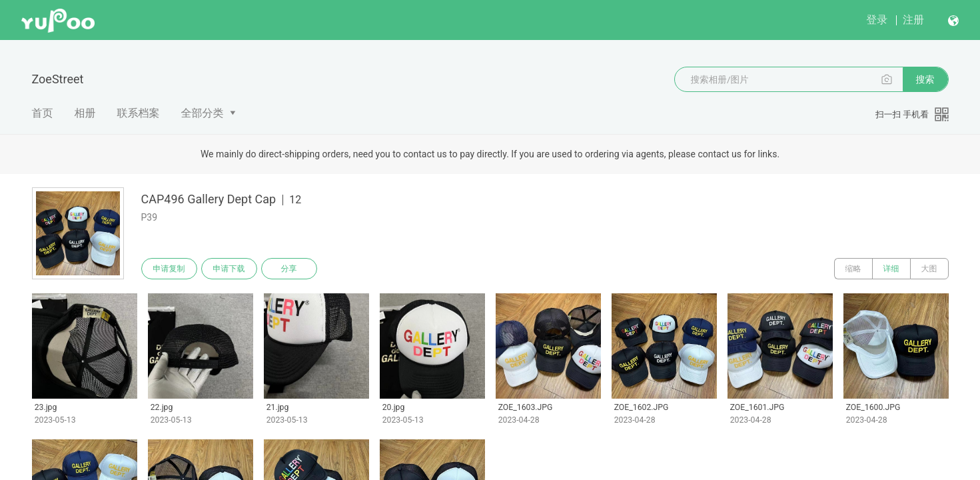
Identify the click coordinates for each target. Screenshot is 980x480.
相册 (85, 113)
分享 (289, 269)
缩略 (853, 269)
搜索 (925, 79)
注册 (913, 20)
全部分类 (203, 113)
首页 (43, 113)
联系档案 (139, 113)
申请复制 (169, 269)
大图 (929, 269)
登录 (877, 20)
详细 (891, 269)
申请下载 (229, 269)
